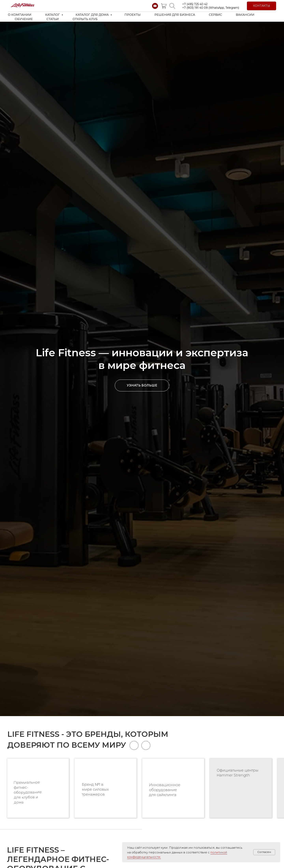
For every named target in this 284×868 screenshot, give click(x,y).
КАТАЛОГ (53, 15)
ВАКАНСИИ (245, 15)
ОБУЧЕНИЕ (24, 19)
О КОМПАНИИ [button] (20, 15)
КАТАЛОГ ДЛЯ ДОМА (92, 15)
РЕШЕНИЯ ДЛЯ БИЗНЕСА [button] (175, 15)
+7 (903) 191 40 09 (195, 8)
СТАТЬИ (53, 19)
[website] (164, 6)
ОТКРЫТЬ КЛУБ (85, 19)
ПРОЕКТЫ (133, 15)
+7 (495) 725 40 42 (195, 4)
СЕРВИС (215, 15)
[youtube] (155, 6)
